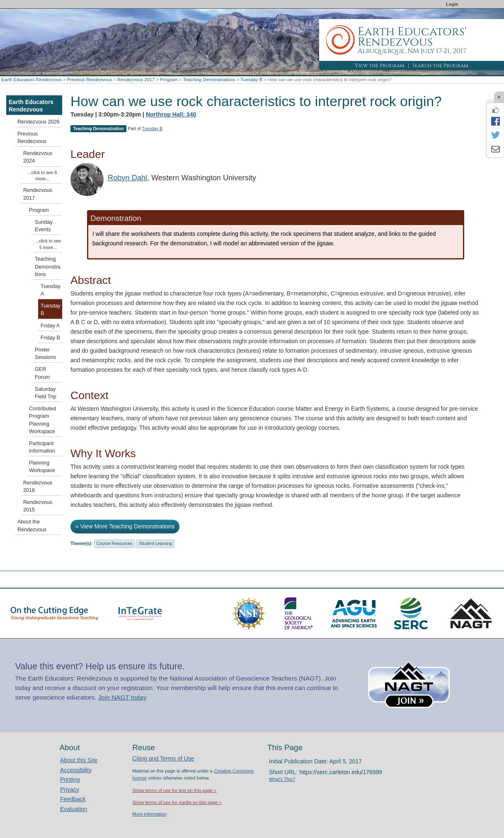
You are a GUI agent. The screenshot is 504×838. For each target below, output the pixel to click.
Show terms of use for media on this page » (177, 802)
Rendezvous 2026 (39, 122)
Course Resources (115, 543)
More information (149, 814)
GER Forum (42, 373)
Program (169, 80)
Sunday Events (44, 226)
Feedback (73, 799)
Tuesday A (51, 290)
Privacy (70, 790)
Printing (70, 780)
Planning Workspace (42, 467)
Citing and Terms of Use (163, 758)
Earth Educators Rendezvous (31, 80)
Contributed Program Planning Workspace (42, 420)
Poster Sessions (45, 354)
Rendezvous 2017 (136, 80)
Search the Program (440, 65)
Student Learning (155, 543)
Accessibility (76, 770)
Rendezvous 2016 (38, 487)
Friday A (50, 326)
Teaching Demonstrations (209, 80)
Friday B (50, 338)
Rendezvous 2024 (38, 157)
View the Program (380, 65)
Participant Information (42, 447)
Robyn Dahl (127, 178)
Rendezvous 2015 (38, 506)
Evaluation (74, 809)
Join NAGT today (122, 697)
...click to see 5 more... (48, 244)
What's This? (282, 779)
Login (452, 4)
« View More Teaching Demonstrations (125, 526)
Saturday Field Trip (46, 393)
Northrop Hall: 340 (171, 114)
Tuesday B (251, 80)
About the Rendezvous (32, 526)
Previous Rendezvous (89, 80)
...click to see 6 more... (42, 176)
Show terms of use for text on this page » (174, 790)
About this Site (79, 760)
